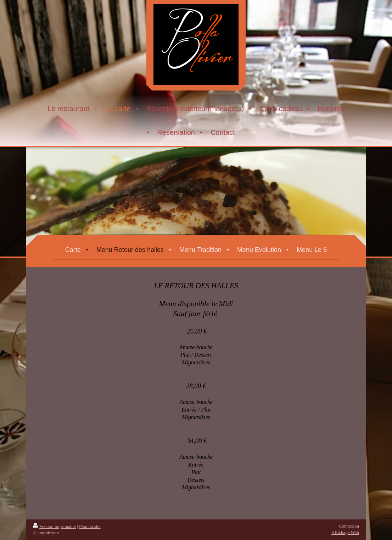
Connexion (349, 526)
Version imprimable (54, 526)
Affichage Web (345, 532)
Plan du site (90, 526)
